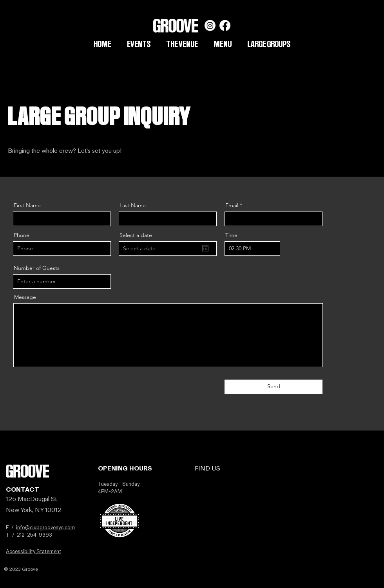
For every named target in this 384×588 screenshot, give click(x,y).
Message (25, 297)
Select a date (136, 235)
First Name (27, 205)
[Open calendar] (205, 248)
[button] (269, 44)
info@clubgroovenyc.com (45, 527)
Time (231, 235)
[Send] (274, 387)
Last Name (133, 205)
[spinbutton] (252, 249)
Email (232, 205)
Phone (22, 235)
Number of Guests (37, 268)
